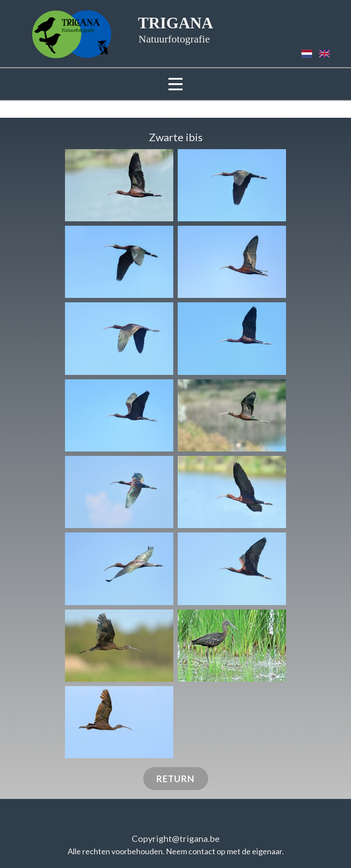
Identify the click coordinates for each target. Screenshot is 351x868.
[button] (119, 185)
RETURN (175, 779)
